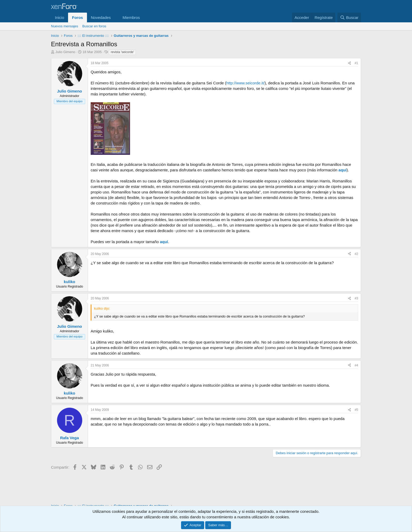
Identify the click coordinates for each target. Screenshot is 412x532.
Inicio (60, 17)
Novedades (101, 17)
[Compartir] (349, 63)
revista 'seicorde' (122, 52)
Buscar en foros (94, 26)
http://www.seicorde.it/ (245, 83)
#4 (356, 365)
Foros (78, 17)
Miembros (131, 17)
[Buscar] (349, 17)
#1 (356, 63)
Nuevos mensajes (65, 26)
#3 (356, 298)
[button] (115, 17)
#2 (356, 254)
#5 (356, 410)
